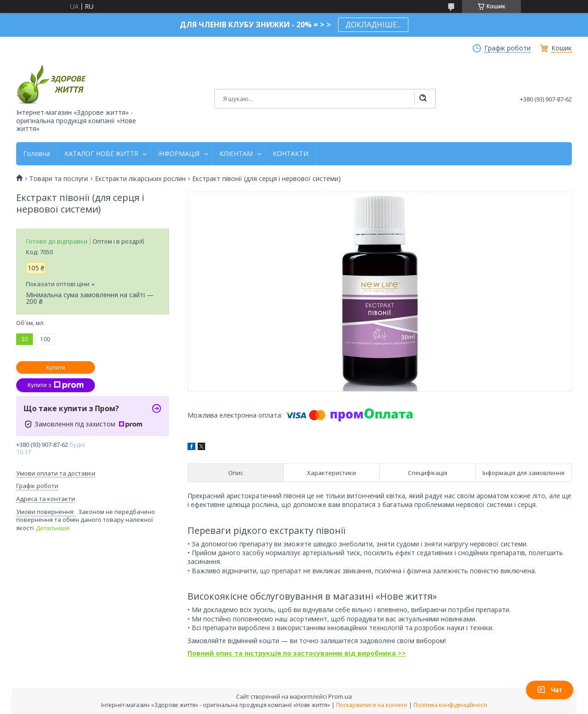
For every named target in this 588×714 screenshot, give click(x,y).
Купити (56, 367)
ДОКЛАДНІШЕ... (373, 25)
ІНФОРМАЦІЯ (179, 154)
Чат (550, 690)
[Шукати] (423, 99)
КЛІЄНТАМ (236, 154)
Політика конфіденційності (450, 705)
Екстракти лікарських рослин (140, 179)
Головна (37, 154)
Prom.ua (340, 696)
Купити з (55, 385)
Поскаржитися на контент (372, 705)
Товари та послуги (59, 179)
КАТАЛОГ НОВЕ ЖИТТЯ (101, 154)
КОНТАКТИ (291, 154)
